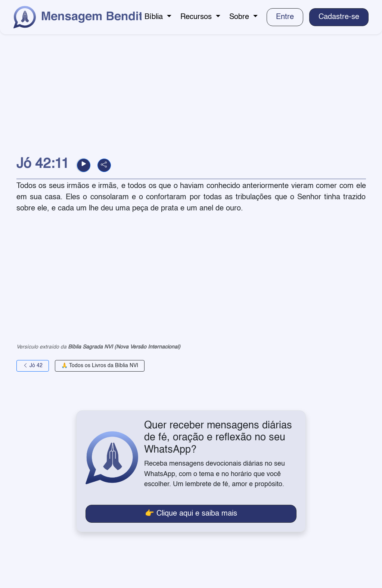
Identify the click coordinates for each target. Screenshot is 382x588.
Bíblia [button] (155, 17)
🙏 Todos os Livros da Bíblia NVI (100, 366)
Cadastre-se (339, 17)
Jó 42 (33, 366)
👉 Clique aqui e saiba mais (191, 514)
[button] (84, 165)
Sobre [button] (240, 17)
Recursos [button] (197, 17)
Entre (285, 17)
